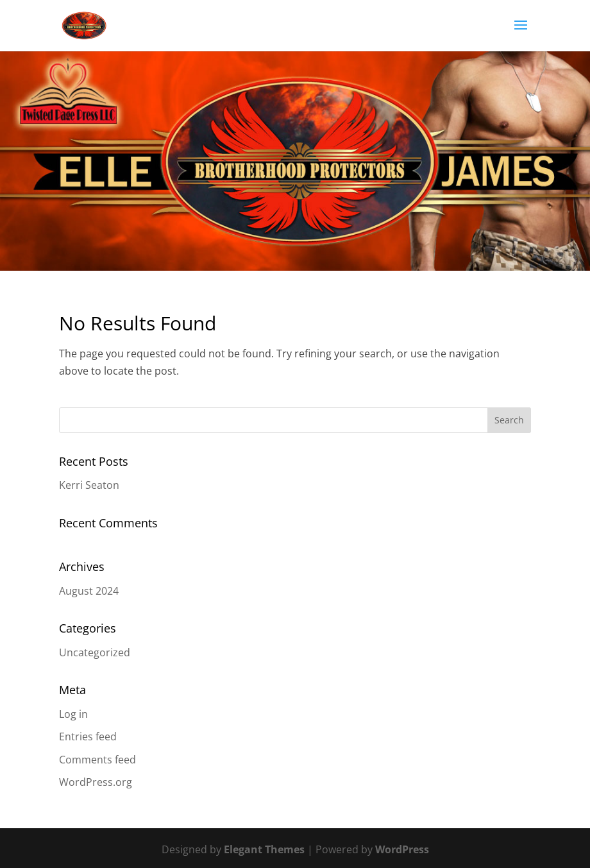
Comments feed (97, 760)
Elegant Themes (264, 849)
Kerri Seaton (89, 485)
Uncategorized (95, 652)
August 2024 (89, 591)
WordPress (402, 849)
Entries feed (88, 736)
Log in (73, 714)
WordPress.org (96, 782)
